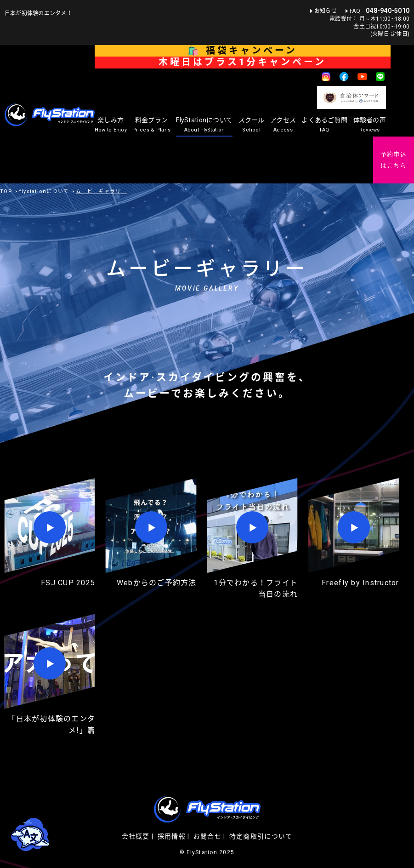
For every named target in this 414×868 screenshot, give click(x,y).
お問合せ (207, 836)
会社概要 (136, 836)
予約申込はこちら (394, 160)
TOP (6, 191)
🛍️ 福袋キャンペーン (242, 51)
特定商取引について (261, 836)
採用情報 (172, 836)
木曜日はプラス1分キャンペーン (242, 62)
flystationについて (44, 191)
